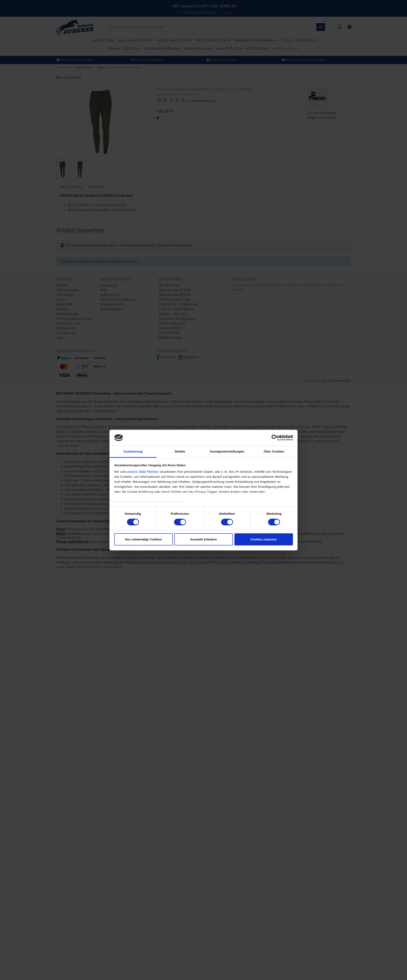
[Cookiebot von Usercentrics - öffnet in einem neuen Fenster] (275, 438)
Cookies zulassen (264, 539)
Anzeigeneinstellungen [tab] (227, 451)
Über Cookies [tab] (274, 451)
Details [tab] (180, 451)
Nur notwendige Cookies (144, 539)
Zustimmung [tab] (133, 451)
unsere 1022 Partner (143, 472)
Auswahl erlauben (203, 539)
